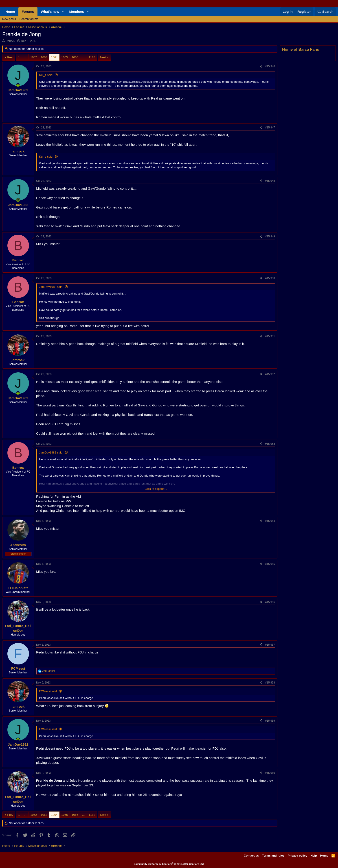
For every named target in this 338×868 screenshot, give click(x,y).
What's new (50, 12)
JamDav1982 (18, 90)
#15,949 (270, 237)
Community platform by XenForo (169, 864)
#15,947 (270, 128)
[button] (63, 12)
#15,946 (270, 66)
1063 (44, 57)
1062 (34, 57)
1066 (75, 57)
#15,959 (270, 721)
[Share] (261, 66)
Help (314, 856)
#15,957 (270, 645)
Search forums (29, 19)
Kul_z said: (46, 75)
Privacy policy (297, 856)
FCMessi (18, 668)
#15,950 (270, 278)
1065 (65, 57)
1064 (54, 57)
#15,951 (270, 336)
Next (103, 57)
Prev (10, 57)
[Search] (325, 12)
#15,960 (270, 773)
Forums (28, 12)
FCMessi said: (48, 691)
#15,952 (270, 374)
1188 (92, 57)
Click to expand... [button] (156, 489)
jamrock (18, 151)
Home (10, 12)
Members (77, 12)
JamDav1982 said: (51, 287)
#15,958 (270, 683)
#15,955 (270, 564)
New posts (9, 19)
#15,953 (270, 444)
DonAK (10, 41)
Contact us (251, 856)
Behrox (18, 260)
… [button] (25, 57)
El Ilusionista (18, 588)
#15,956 (270, 602)
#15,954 (270, 521)
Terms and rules (273, 856)
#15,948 (270, 181)
